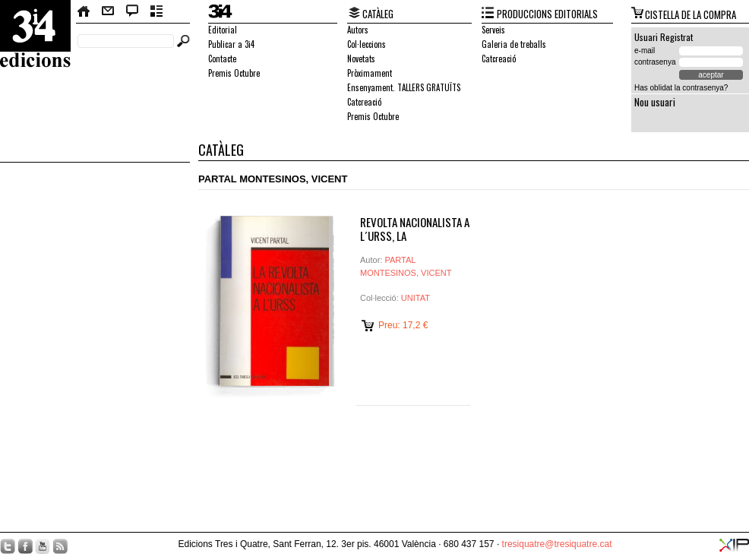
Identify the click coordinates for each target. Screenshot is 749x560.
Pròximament (370, 73)
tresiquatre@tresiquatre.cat (557, 544)
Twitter (8, 546)
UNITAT (416, 298)
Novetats (361, 59)
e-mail (645, 51)
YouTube (43, 546)
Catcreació (364, 102)
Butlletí (157, 11)
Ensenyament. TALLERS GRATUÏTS (404, 87)
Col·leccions (367, 44)
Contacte (108, 11)
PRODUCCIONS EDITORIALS (547, 14)
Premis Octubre (234, 73)
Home (84, 11)
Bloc (133, 11)
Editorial (223, 30)
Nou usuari (655, 102)
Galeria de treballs (514, 44)
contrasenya (655, 62)
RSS (60, 546)
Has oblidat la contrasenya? (681, 88)
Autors (358, 30)
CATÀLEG (378, 14)
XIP (734, 545)
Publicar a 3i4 (231, 44)
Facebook (25, 546)
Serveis (493, 30)
